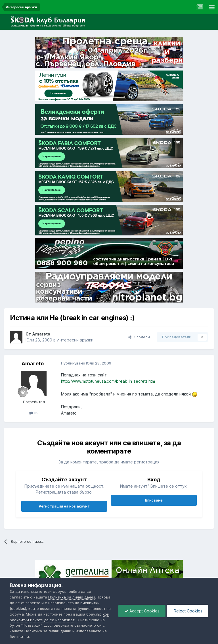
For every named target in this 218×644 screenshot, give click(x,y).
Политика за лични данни (72, 597)
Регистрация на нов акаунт (64, 506)
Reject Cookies (187, 611)
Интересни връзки (75, 340)
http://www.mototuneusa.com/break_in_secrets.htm (108, 381)
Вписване (154, 500)
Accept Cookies (142, 611)
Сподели (139, 337)
